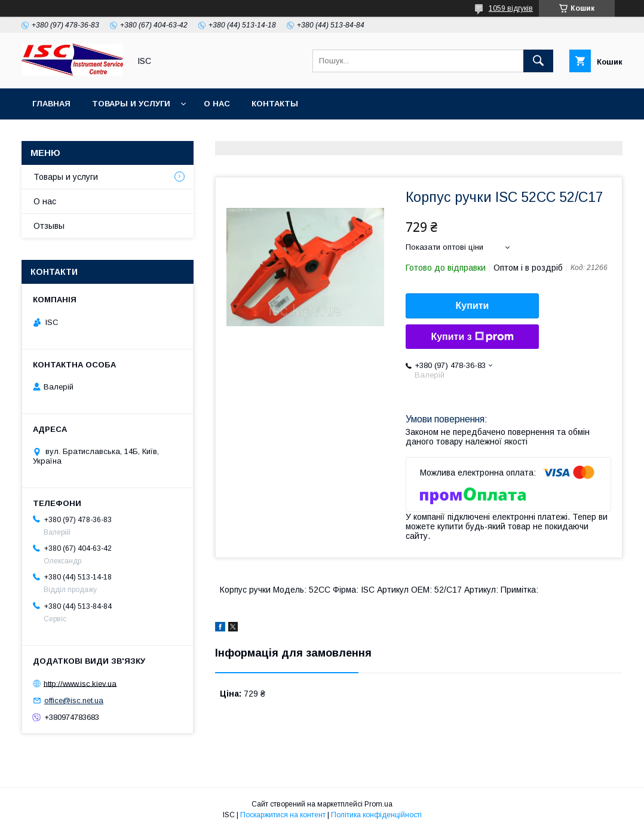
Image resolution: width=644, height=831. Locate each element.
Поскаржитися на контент (283, 815)
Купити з (472, 337)
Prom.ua (378, 804)
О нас (217, 104)
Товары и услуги (131, 104)
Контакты (275, 104)
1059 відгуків (511, 8)
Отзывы (49, 226)
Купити (473, 306)
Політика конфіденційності (376, 815)
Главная (51, 104)
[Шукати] (538, 61)
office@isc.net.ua (74, 700)
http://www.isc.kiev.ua (80, 683)
